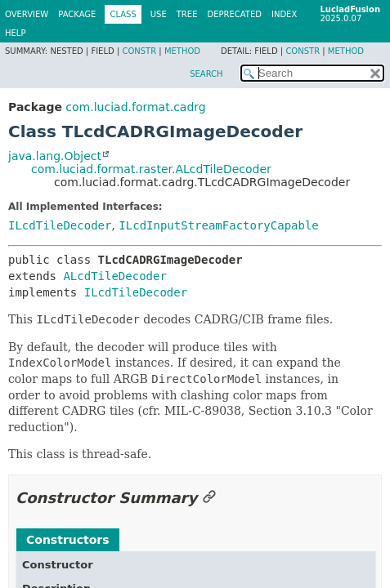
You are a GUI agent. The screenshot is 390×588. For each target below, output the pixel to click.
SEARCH (206, 74)
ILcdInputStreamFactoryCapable (218, 225)
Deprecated (234, 14)
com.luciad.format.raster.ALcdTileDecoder (151, 169)
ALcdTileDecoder (114, 276)
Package (77, 14)
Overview (27, 14)
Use (159, 14)
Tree (187, 14)
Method (182, 51)
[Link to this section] (209, 498)
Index (284, 14)
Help (15, 33)
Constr (139, 51)
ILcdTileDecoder (60, 225)
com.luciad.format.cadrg (135, 107)
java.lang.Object (55, 156)
